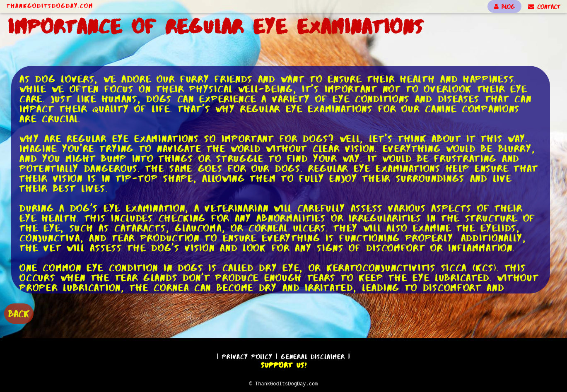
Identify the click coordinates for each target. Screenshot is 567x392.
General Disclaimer (313, 355)
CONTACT (544, 7)
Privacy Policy (247, 355)
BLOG (504, 7)
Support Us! (284, 364)
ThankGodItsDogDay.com (50, 6)
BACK (19, 313)
